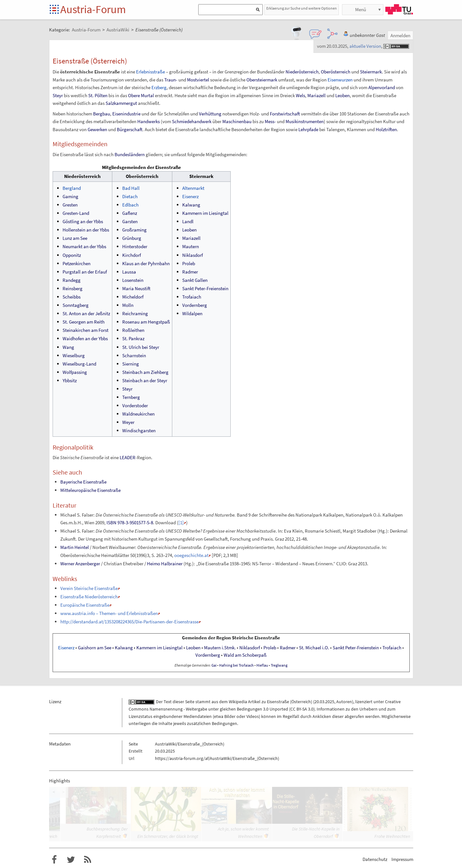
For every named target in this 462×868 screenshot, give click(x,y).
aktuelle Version (365, 46)
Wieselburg (74, 355)
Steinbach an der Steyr (145, 380)
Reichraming (135, 313)
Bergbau (102, 114)
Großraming (134, 230)
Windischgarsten (139, 430)
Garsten (130, 221)
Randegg (72, 280)
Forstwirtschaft (285, 114)
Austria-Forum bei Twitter (71, 860)
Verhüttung (210, 114)
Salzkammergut (121, 103)
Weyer (128, 422)
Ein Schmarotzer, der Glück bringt (168, 836)
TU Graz (399, 9)
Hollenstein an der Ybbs (86, 230)
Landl (188, 221)
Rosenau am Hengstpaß (146, 322)
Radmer (190, 272)
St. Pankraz (133, 338)
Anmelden (400, 35)
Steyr (58, 95)
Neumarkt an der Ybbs (84, 246)
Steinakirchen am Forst (86, 330)
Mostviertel (198, 80)
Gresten (70, 205)
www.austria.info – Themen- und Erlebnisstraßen (109, 613)
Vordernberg (195, 305)
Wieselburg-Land (79, 364)
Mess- (270, 121)
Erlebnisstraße (150, 72)
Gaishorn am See (95, 648)
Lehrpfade (308, 129)
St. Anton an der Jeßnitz (86, 313)
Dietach (130, 196)
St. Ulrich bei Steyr (141, 347)
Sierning (131, 364)
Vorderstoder (135, 405)
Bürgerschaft (130, 129)
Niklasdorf (193, 255)
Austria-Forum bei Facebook (54, 860)
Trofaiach (192, 297)
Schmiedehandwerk (192, 121)
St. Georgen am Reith (84, 322)
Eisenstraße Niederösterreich (89, 597)
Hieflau (262, 665)
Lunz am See (75, 238)
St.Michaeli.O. (314, 648)
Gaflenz (130, 213)
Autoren (344, 702)
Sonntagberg (76, 305)
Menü (361, 9)
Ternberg (131, 397)
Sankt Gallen (195, 280)
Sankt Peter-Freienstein (205, 288)
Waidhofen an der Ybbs (85, 338)
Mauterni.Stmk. (220, 648)
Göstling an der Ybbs (83, 221)
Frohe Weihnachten (392, 836)
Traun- (171, 80)
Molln (128, 305)
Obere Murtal (141, 95)
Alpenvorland (382, 87)
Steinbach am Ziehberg (145, 372)
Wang (68, 347)
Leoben (342, 95)
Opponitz (72, 255)
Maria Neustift (136, 288)
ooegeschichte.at (191, 555)
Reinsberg (73, 288)
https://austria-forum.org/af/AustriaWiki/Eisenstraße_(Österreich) (217, 758)
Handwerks (149, 121)
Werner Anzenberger (80, 564)
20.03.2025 (324, 702)
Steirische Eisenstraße (256, 638)
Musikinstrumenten (305, 121)
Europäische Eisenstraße (85, 605)
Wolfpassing (75, 372)
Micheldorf (133, 297)
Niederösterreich (302, 72)
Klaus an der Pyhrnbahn (146, 263)
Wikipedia (238, 702)
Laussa (129, 272)
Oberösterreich (336, 72)
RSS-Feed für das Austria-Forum (88, 860)
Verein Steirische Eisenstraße (89, 588)
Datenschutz (375, 859)
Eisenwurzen (340, 80)
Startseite (55, 10)
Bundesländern (130, 154)
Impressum (402, 859)
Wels (300, 95)
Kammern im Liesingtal (205, 213)
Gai (214, 665)
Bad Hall (131, 188)
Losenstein (133, 280)
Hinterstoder (135, 246)
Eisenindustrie (126, 114)
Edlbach (130, 205)
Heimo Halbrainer (165, 564)
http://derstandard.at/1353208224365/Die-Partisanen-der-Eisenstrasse (129, 622)
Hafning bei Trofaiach (236, 665)
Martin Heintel (75, 547)
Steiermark (371, 72)
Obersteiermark (262, 80)
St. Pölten (98, 95)
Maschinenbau (237, 121)
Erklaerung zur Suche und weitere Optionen (302, 8)
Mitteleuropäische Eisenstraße (90, 490)
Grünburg (132, 238)
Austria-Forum (93, 9)
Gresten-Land (76, 213)
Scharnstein (134, 355)
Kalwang (191, 205)
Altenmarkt (193, 188)
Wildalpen (192, 313)
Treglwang (279, 665)
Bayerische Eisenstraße (83, 482)
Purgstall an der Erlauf (85, 272)
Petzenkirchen (77, 263)
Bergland (72, 188)
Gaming (70, 196)
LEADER (128, 457)
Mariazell (317, 95)
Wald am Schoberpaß (245, 655)
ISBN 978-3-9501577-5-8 (130, 522)
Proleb (189, 263)
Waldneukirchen (138, 414)
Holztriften (386, 129)
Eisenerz (190, 196)
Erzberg (159, 87)
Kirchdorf (132, 255)
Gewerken (97, 129)
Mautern (191, 246)
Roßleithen (133, 330)
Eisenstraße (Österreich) (290, 702)
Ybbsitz (70, 380)
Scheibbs (72, 297)
